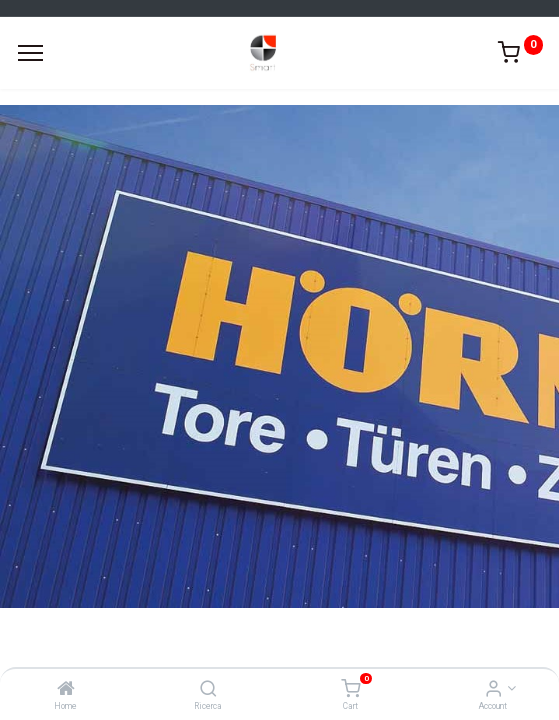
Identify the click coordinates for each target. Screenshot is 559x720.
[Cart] (350, 690)
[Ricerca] (208, 690)
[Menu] (30, 53)
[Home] (66, 690)
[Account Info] (493, 690)
